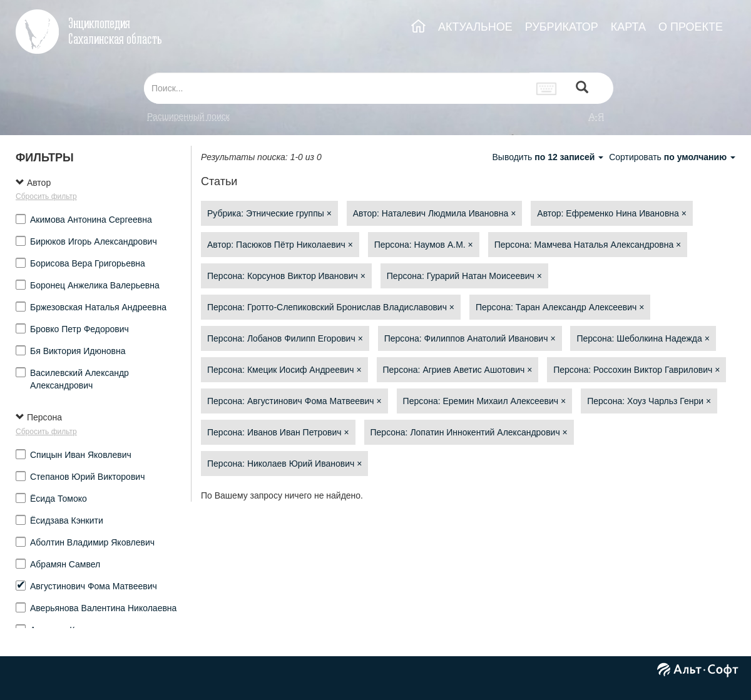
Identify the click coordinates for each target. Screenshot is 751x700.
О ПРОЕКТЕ (691, 27)
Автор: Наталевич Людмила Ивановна (435, 213)
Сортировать (672, 157)
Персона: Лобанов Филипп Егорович (285, 338)
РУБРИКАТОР (562, 27)
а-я (596, 116)
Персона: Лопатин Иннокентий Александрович (469, 432)
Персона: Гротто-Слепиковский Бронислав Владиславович (331, 307)
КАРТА (628, 27)
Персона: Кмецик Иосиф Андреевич (284, 370)
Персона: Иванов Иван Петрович (278, 432)
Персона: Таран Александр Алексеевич (560, 307)
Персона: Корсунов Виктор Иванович (286, 276)
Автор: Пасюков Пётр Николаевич (280, 245)
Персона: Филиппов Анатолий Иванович (470, 338)
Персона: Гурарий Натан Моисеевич (464, 276)
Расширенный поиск (188, 116)
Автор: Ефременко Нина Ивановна (612, 213)
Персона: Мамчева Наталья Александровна (588, 245)
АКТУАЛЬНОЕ (475, 27)
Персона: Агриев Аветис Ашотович (458, 370)
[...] (337, 88)
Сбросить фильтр (46, 196)
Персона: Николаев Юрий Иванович (284, 464)
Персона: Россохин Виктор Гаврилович (636, 370)
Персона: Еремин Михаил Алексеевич (485, 401)
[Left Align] (582, 89)
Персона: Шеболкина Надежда (643, 338)
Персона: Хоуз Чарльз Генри (649, 401)
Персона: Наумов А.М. (424, 245)
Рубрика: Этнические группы (269, 213)
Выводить (549, 157)
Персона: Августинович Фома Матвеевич (294, 401)
